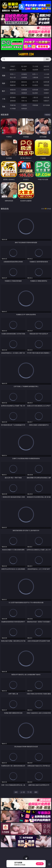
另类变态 (46, 85)
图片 (4, 91)
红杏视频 (13, 108)
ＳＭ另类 (46, 77)
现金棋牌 (35, 70)
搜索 (47, 59)
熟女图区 (35, 93)
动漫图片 (46, 90)
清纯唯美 (24, 93)
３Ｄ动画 (46, 74)
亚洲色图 (24, 90)
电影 (4, 83)
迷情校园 (13, 101)
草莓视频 (35, 105)
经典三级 (24, 85)
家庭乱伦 (24, 97)
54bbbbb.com (26, 54)
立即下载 (40, 864)
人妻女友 (35, 97)
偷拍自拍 (24, 82)
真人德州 (24, 66)
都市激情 (13, 97)
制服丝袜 (13, 85)
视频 (4, 76)
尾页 (36, 792)
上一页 (23, 792)
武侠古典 (46, 97)
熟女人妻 (13, 77)
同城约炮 (13, 105)
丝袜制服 (24, 77)
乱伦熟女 (35, 85)
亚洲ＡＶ (13, 74)
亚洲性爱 (13, 82)
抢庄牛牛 (46, 70)
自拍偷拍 (24, 74)
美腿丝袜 (13, 93)
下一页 (29, 792)
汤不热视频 (46, 105)
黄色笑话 (35, 101)
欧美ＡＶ (35, 74)
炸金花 (24, 70)
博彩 (4, 68)
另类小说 (24, 101)
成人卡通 (35, 82)
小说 (4, 99)
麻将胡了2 (13, 70)
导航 (4, 107)
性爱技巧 (46, 101)
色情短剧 (24, 108)
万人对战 (35, 66)
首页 (16, 792)
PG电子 (13, 66)
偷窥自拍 (13, 90)
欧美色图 (35, 90)
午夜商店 (24, 105)
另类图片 (46, 93)
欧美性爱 (46, 82)
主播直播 (35, 77)
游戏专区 (46, 66)
